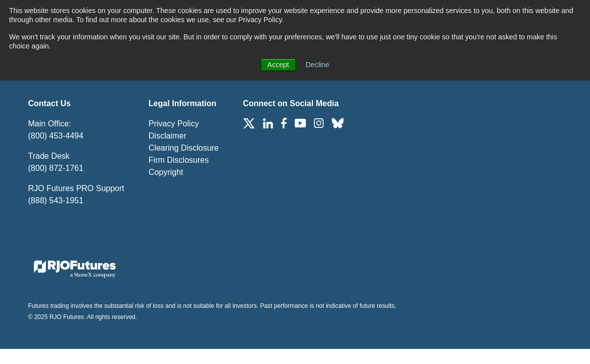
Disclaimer (168, 136)
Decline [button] (318, 65)
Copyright (166, 172)
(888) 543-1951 (56, 200)
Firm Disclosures (179, 160)
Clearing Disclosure (184, 148)
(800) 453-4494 (56, 136)
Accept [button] (278, 65)
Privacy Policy (174, 124)
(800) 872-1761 (56, 168)
